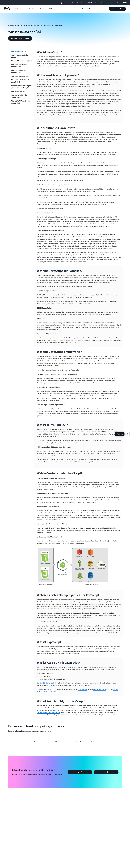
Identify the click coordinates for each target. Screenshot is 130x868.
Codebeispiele (83, 690)
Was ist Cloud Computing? (17, 25)
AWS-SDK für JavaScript (48, 683)
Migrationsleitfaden (99, 690)
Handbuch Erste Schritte (89, 715)
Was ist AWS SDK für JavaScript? (19, 96)
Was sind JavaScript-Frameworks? (19, 71)
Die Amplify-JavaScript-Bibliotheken (49, 712)
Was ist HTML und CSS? (20, 76)
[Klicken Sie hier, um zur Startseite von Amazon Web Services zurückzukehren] (7, 10)
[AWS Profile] (125, 2)
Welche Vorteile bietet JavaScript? (20, 81)
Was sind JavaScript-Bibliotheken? (19, 66)
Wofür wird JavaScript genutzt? (20, 56)
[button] (32, 9)
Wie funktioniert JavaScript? (22, 61)
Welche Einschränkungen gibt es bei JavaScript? (21, 87)
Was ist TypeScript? (19, 91)
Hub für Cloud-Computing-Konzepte (39, 25)
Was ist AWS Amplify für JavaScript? (21, 102)
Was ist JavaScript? (19, 51)
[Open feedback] (128, 434)
